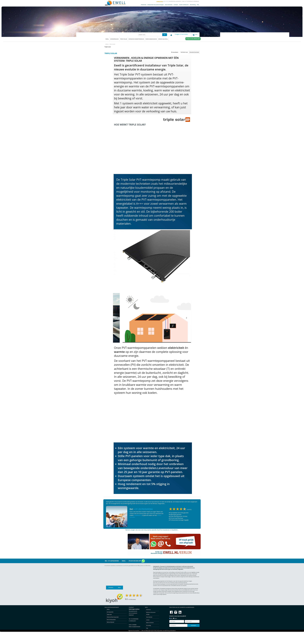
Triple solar (124, 39)
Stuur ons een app (137, 561)
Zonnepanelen (114, 39)
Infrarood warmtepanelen (136, 39)
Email (124, 561)
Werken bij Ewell (163, 39)
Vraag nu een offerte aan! (193, 39)
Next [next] (119, 595)
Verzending (193, 5)
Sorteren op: (190, 52)
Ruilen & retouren (184, 5)
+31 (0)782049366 (143, 509)
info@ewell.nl (138, 515)
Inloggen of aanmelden (181, 34)
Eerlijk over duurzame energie (156, 5)
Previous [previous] (111, 595)
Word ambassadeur (151, 39)
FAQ (198, 5)
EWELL (107, 39)
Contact (176, 5)
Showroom (144, 5)
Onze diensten (169, 5)
